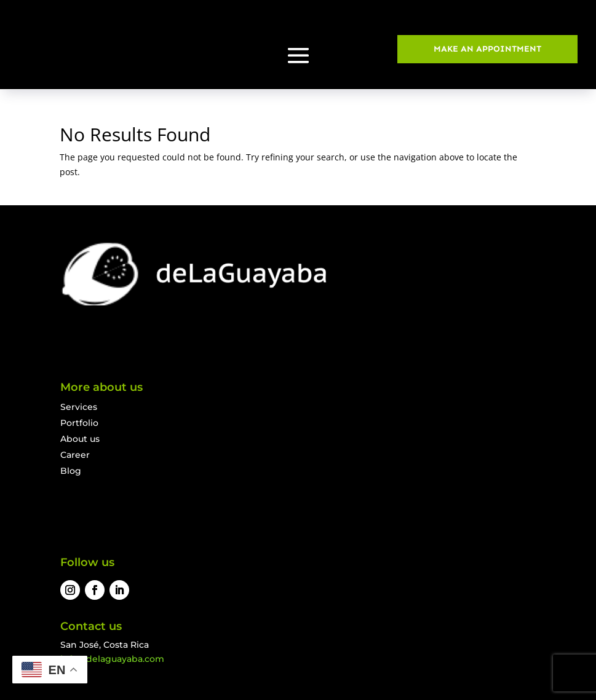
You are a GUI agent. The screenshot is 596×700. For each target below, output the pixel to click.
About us (80, 439)
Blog (71, 471)
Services (79, 407)
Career (75, 455)
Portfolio (79, 423)
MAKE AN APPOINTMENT (487, 49)
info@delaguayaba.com (112, 659)
